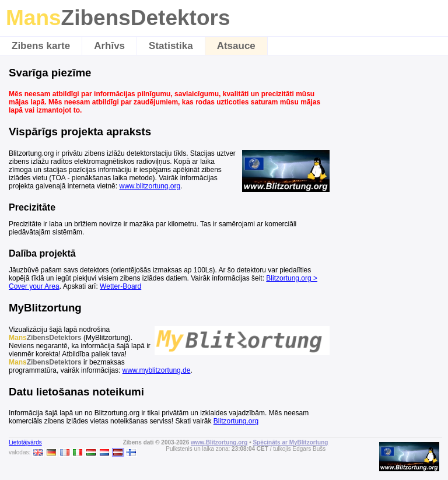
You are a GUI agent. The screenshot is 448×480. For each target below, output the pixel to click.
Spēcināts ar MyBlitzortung (290, 442)
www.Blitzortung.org (219, 442)
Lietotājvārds (25, 442)
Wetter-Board (120, 286)
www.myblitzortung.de (157, 370)
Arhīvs (109, 46)
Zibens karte (41, 46)
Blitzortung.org (236, 421)
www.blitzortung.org (150, 186)
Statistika (171, 46)
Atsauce (236, 46)
